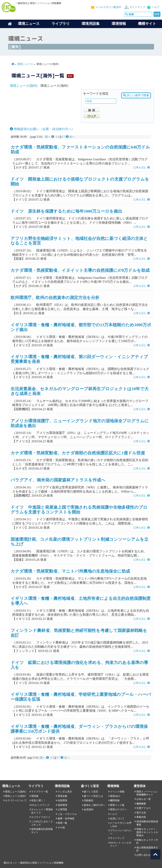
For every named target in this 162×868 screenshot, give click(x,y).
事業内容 (141, 817)
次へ (70, 137)
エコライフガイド (41, 817)
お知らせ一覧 (144, 799)
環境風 (35, 796)
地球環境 (62, 805)
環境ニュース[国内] (24, 86)
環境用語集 (91, 24)
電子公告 (141, 813)
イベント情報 (117, 792)
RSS (70, 76)
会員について (117, 818)
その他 (61, 828)
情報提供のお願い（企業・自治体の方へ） (42, 129)
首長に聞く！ (38, 800)
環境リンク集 (117, 805)
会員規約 (89, 809)
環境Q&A (115, 796)
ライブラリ (61, 24)
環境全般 (62, 796)
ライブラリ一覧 (40, 792)
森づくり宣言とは (93, 796)
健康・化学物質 (66, 818)
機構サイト (147, 24)
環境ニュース (25, 64)
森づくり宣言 (91, 792)
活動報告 (89, 800)
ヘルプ (155, 7)
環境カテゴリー (118, 809)
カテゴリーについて (16, 800)
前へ (50, 137)
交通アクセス (144, 808)
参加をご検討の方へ (95, 805)
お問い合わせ (144, 855)
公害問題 (62, 809)
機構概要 (141, 804)
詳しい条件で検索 (136, 95)
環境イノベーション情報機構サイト (147, 793)
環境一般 (62, 823)
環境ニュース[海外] (15, 796)
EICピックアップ (40, 805)
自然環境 (62, 800)
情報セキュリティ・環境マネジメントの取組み (147, 832)
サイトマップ (137, 7)
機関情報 (115, 800)
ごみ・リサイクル (67, 814)
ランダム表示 (65, 792)
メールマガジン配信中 (108, 7)
